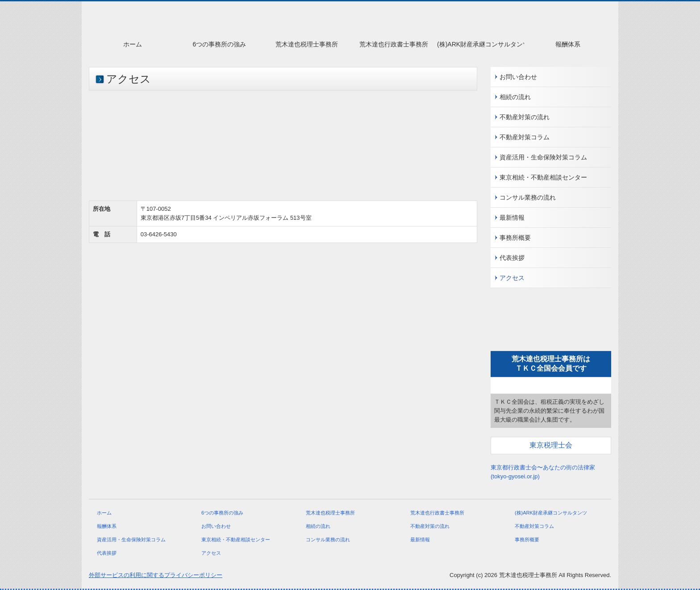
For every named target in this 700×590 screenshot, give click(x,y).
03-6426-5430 (159, 234)
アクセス (512, 278)
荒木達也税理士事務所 (307, 44)
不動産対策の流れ (525, 117)
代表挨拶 (512, 258)
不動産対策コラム (525, 137)
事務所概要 (515, 238)
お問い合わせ (518, 77)
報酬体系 (568, 44)
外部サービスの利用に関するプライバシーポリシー (156, 575)
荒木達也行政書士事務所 (394, 44)
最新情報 (512, 218)
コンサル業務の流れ (528, 197)
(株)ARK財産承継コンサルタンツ (481, 44)
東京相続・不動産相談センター (543, 177)
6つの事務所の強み (220, 44)
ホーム (133, 44)
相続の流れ (515, 97)
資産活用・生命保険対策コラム (543, 157)
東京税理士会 (551, 445)
